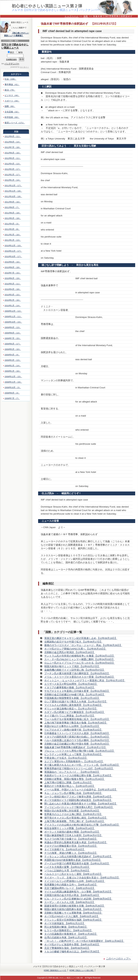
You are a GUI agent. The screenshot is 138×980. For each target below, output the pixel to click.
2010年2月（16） (13, 300)
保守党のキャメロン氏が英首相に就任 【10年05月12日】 (76, 818)
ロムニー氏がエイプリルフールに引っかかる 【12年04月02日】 (79, 663)
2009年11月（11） (13, 317)
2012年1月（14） (13, 180)
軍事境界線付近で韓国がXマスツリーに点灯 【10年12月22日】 (79, 768)
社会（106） (10, 79)
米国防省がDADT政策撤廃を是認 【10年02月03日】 (73, 860)
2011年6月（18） (13, 213)
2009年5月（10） (13, 349)
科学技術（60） (12, 117)
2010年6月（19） (13, 278)
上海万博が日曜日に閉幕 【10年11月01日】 (68, 783)
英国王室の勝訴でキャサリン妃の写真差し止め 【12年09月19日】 (81, 638)
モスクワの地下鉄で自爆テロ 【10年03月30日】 (71, 839)
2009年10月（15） (13, 322)
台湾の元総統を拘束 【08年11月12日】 (66, 937)
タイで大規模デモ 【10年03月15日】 (65, 849)
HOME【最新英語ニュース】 (55, 970)
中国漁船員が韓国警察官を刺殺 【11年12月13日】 (72, 698)
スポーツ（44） (12, 101)
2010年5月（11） (13, 284)
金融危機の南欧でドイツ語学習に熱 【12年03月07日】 (75, 670)
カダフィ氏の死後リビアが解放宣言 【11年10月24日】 (75, 712)
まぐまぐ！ (25, 67)
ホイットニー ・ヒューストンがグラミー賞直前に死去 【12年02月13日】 (85, 680)
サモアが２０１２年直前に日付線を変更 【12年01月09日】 (77, 691)
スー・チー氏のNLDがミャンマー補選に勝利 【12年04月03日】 (79, 659)
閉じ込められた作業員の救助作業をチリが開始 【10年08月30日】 (81, 804)
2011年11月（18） (13, 191)
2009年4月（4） (12, 355)
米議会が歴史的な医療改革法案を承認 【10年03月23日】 (76, 842)
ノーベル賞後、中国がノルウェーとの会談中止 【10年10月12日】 (81, 790)
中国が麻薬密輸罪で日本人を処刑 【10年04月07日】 (73, 835)
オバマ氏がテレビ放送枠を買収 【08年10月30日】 (72, 945)
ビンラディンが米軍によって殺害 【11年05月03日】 (73, 754)
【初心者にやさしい (20, 33)
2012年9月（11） (13, 136)
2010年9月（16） (13, 262)
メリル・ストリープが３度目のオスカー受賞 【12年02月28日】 (79, 677)
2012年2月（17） (13, 175)
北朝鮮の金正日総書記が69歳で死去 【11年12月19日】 (75, 695)
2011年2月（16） (13, 235)
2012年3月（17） (13, 169)
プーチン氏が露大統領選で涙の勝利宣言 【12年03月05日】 (77, 673)
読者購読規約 (11, 59)
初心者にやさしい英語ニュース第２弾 (47, 6)
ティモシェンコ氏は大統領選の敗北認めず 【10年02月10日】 (78, 857)
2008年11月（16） (13, 382)
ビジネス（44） (12, 95)
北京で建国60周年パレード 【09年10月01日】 (70, 888)
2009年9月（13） (13, 327)
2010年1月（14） (13, 306)
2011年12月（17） (13, 186)
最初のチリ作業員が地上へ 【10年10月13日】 (70, 786)
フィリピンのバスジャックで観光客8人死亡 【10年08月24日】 (79, 807)
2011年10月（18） (13, 196)
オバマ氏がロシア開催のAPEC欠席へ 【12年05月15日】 (75, 649)
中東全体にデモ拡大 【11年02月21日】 (66, 758)
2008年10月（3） (13, 387)
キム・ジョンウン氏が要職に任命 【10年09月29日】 (73, 793)
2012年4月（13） (13, 164)
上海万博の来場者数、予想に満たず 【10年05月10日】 (75, 821)
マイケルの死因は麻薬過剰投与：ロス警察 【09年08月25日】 (78, 892)
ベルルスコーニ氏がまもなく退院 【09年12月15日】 (73, 874)
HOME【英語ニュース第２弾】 (82, 970)
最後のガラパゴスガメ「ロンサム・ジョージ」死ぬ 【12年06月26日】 (83, 645)
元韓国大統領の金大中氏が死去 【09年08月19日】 (72, 895)
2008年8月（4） (12, 393)
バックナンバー (12, 64)
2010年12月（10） (13, 246)
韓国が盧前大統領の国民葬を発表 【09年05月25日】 (73, 909)
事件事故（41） (12, 84)
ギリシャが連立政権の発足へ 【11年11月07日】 (71, 709)
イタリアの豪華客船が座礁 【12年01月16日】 (70, 688)
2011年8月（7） (12, 207)
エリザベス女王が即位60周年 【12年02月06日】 (71, 684)
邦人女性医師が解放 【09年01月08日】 (66, 927)
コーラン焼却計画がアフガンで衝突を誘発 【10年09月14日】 (78, 797)
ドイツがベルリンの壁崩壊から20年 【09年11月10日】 (75, 881)
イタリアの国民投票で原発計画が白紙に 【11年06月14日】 (77, 737)
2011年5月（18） (13, 218)
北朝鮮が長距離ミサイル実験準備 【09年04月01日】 (73, 913)
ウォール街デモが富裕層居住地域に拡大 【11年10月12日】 (77, 719)
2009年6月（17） (13, 344)
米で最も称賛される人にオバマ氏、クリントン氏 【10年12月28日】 (82, 765)
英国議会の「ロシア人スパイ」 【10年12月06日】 (72, 772)
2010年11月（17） (13, 251)
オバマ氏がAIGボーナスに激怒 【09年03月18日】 (72, 916)
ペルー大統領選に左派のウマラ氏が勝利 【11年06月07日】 (77, 740)
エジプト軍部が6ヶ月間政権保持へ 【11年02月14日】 (74, 761)
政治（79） (10, 90)
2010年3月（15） (13, 295)
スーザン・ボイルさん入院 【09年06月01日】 (70, 902)
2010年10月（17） (13, 256)
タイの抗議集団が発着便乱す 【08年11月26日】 (71, 934)
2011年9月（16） (13, 202)
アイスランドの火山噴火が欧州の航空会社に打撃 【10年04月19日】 (82, 825)
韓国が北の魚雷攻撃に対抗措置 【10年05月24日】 (72, 811)
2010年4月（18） (13, 289)
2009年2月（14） (13, 366)
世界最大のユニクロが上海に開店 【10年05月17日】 (73, 814)
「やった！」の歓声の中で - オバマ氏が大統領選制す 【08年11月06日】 (84, 941)
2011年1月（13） (13, 240)
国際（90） (10, 106)
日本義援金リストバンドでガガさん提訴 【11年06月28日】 (77, 733)
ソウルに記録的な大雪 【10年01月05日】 (67, 871)
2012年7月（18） (13, 147)
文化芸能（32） (12, 112)
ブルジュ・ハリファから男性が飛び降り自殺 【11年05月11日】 (79, 751)
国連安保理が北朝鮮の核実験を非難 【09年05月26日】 (75, 906)
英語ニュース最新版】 (14, 36)
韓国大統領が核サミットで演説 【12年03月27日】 (72, 666)
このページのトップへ (118, 959)
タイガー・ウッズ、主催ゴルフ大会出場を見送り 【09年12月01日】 (82, 878)
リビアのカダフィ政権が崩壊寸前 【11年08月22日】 (73, 730)
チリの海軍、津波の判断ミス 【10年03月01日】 (71, 853)
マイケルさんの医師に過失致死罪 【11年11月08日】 (73, 705)
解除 (19, 52)
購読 (11, 52)
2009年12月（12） (13, 311)
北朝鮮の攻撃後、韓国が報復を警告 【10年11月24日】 (75, 779)
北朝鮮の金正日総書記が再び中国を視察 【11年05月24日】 (77, 744)
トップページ (72, 16)
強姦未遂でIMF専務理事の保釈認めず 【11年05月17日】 (75, 747)
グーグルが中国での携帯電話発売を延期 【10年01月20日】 (77, 864)
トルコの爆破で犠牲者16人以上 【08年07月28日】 (72, 952)
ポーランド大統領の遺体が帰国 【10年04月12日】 (72, 832)
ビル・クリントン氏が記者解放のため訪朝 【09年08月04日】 (78, 899)
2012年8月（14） (13, 142)
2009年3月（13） (13, 360)
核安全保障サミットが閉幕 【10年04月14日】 (70, 828)
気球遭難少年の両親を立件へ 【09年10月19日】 (71, 885)
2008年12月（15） (13, 377)
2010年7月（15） (13, 273)
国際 (86, 16)
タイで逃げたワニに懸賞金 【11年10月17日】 (70, 716)
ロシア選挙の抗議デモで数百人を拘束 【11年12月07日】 (76, 702)
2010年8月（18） (13, 267)
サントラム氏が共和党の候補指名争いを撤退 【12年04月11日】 (79, 656)
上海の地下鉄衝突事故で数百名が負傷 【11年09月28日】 (76, 723)
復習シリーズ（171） (15, 123)
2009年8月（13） (13, 333)
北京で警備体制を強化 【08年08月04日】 (67, 948)
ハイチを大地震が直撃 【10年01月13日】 (67, 867)
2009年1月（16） (13, 371)
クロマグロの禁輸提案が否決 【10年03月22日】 (71, 846)
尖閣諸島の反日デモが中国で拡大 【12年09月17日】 (73, 642)
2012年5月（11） (13, 158)
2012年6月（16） (13, 153)
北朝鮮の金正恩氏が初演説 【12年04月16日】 (70, 652)
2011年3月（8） (12, 229)
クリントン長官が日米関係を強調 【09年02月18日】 (73, 920)
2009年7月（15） (13, 338)
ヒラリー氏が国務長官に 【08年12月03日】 (68, 930)
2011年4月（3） (12, 224)
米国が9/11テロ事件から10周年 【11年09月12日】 (72, 726)
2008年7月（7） (12, 398)
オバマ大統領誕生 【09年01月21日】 (65, 923)
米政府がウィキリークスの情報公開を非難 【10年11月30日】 (78, 776)
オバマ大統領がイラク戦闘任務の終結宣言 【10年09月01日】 (78, 800)
